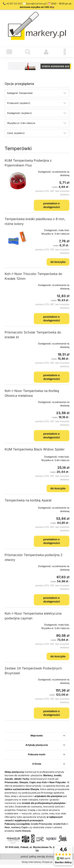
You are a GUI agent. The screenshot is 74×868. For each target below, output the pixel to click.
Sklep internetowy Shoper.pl (37, 862)
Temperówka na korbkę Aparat (28, 500)
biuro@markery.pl (36, 4)
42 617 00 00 (14, 4)
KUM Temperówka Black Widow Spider (35, 449)
